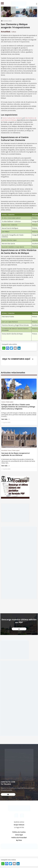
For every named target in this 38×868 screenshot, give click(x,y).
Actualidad (6, 32)
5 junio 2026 (7, 469)
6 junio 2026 (7, 422)
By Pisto (19, 840)
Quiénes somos (19, 822)
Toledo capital (10, 402)
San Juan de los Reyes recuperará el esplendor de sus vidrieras (16, 454)
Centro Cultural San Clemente (12, 118)
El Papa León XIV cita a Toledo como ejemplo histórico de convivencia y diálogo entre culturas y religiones (18, 407)
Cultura (14, 32)
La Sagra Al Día (19, 827)
